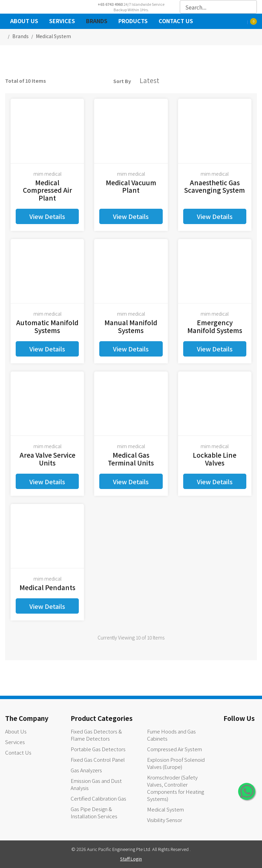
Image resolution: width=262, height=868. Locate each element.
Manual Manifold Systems (131, 326)
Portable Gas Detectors (98, 749)
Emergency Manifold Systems (215, 326)
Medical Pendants (47, 587)
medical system (53, 36)
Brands (97, 22)
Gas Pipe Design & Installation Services (94, 812)
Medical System (165, 809)
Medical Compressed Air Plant (47, 190)
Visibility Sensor (165, 820)
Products (133, 22)
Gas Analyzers (86, 770)
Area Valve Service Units (47, 459)
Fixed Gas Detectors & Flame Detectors (96, 735)
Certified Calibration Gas (98, 798)
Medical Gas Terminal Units (131, 459)
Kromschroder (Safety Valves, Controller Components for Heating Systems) (176, 788)
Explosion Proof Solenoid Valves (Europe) (176, 763)
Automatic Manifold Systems (47, 326)
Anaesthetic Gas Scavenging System (215, 186)
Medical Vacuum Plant (131, 186)
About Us (24, 22)
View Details (47, 216)
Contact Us (176, 22)
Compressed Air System (174, 749)
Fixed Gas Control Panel (98, 760)
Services (62, 22)
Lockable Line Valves (215, 459)
